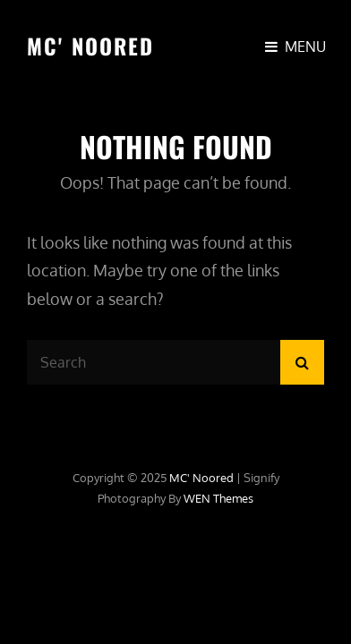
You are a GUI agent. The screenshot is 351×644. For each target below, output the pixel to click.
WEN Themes (218, 498)
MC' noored (91, 46)
